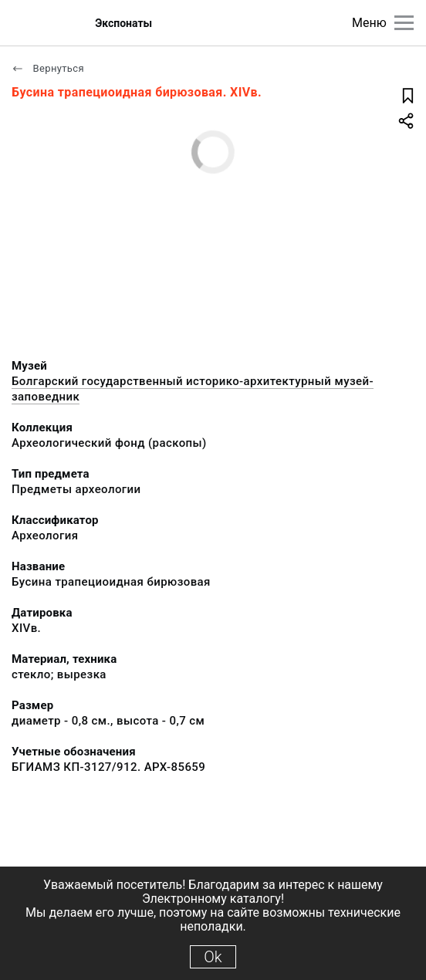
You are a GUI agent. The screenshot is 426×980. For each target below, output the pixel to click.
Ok (213, 957)
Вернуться (48, 68)
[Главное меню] (404, 23)
